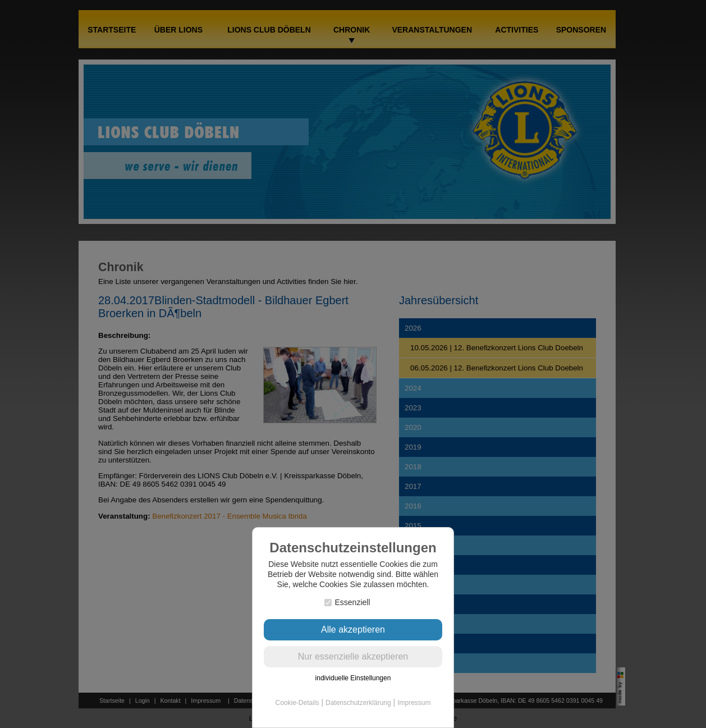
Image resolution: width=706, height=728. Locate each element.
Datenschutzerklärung (358, 703)
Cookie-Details (297, 703)
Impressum (414, 703)
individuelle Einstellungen (353, 678)
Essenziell (347, 602)
